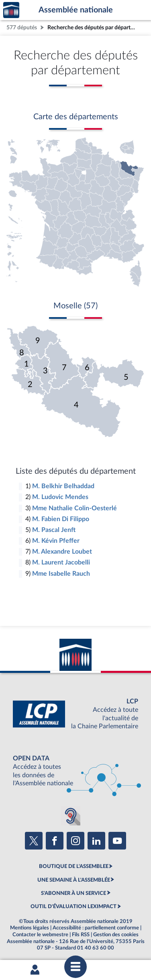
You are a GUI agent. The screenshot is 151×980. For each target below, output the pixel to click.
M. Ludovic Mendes (60, 497)
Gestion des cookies (116, 935)
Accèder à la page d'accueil (11, 10)
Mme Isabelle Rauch (61, 574)
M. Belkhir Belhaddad (63, 486)
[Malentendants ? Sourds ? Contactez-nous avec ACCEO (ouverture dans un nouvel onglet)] (71, 816)
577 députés (22, 28)
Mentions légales (30, 928)
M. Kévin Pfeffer (56, 541)
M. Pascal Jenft (54, 530)
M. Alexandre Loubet (62, 552)
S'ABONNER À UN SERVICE (73, 893)
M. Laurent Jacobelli (61, 562)
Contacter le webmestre (40, 935)
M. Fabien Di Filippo (61, 519)
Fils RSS (81, 935)
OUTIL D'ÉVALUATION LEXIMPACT (73, 907)
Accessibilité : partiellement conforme (96, 928)
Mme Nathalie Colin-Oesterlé (74, 508)
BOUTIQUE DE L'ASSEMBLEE (74, 866)
